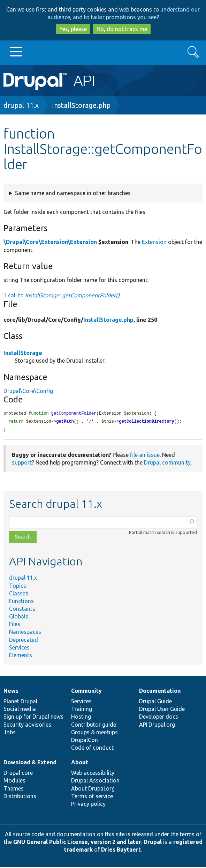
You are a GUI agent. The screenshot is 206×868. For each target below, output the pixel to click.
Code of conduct (92, 749)
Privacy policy (88, 805)
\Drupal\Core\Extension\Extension (50, 242)
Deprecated (24, 641)
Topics (18, 587)
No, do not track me (122, 29)
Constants (22, 610)
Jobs (10, 733)
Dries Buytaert (121, 851)
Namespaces (25, 633)
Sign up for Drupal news (33, 718)
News (11, 692)
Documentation (160, 692)
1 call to (62, 295)
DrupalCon (85, 741)
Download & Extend (30, 763)
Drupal (153, 843)
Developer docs (159, 718)
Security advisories (27, 726)
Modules (14, 781)
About (80, 763)
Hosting (81, 718)
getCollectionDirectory (146, 422)
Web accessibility (93, 774)
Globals (19, 617)
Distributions (20, 797)
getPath (65, 422)
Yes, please (73, 29)
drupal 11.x (21, 105)
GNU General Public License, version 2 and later (77, 843)
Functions (21, 602)
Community (86, 692)
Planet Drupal (20, 702)
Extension (154, 242)
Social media (20, 710)
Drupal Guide (155, 702)
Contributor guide (94, 726)
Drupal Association (95, 781)
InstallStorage (23, 353)
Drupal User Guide (162, 710)
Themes (14, 789)
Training (82, 710)
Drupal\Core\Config (28, 391)
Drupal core (18, 774)
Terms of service (92, 797)
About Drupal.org (93, 789)
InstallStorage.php (81, 105)
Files (15, 625)
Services (19, 648)
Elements (21, 656)
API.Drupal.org (157, 726)
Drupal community (167, 463)
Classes (19, 594)
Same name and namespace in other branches (73, 193)
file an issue (145, 456)
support (22, 463)
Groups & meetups (94, 733)
